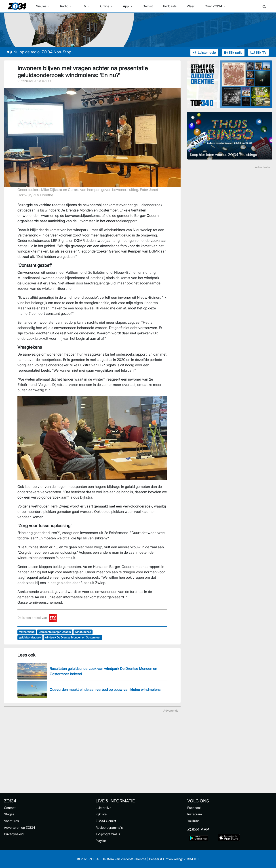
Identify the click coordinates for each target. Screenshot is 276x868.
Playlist (101, 841)
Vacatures (11, 821)
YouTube (193, 821)
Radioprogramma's (109, 828)
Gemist (148, 6)
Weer (191, 6)
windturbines (83, 632)
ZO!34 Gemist (106, 821)
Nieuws (42, 6)
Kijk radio (233, 53)
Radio (65, 6)
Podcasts (170, 6)
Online (105, 6)
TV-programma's (108, 834)
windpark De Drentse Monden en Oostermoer (73, 637)
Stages (9, 814)
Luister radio (204, 53)
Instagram (195, 814)
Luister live (103, 808)
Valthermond (27, 632)
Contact (10, 808)
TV (85, 6)
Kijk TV (258, 53)
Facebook (194, 808)
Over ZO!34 (214, 6)
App (126, 6)
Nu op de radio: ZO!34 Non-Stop (39, 52)
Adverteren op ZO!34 (20, 828)
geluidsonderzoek (30, 637)
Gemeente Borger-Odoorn (55, 632)
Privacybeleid (14, 834)
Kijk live (101, 814)
